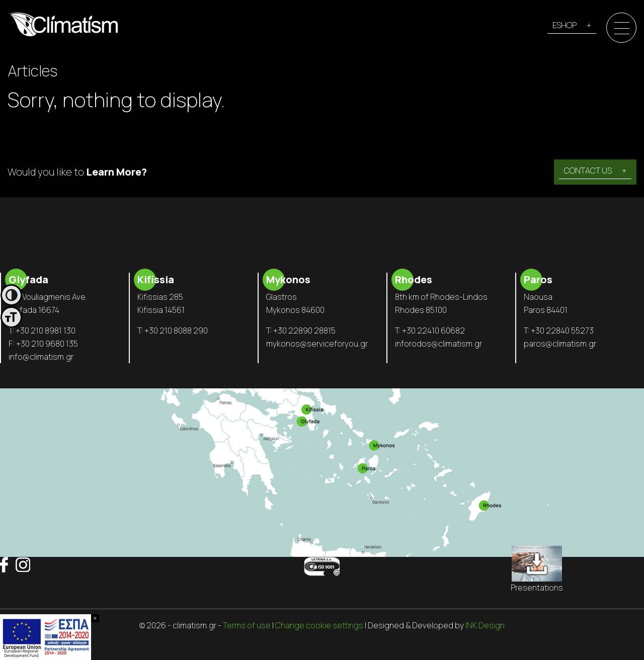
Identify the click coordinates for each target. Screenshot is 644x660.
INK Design (485, 625)
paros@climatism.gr (560, 344)
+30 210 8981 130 (46, 331)
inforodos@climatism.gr (438, 344)
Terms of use (247, 625)
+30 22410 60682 (433, 331)
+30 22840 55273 (562, 331)
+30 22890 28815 (304, 331)
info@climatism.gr (41, 357)
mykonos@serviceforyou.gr (317, 344)
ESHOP (565, 25)
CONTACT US (588, 171)
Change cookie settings (319, 625)
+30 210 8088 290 (176, 331)
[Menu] (622, 28)
